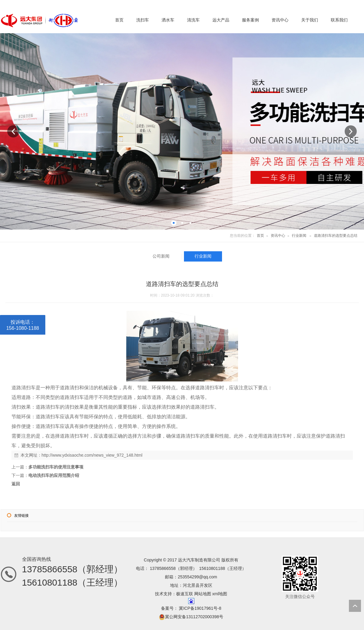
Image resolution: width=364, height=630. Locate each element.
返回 (16, 484)
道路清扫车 (24, 388)
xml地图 (220, 594)
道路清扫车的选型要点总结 (336, 236)
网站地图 (203, 594)
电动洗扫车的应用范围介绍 (54, 475)
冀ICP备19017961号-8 (200, 608)
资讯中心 (278, 236)
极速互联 (185, 594)
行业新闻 (299, 236)
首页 (260, 236)
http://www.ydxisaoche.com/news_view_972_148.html (92, 455)
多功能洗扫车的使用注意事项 (56, 467)
